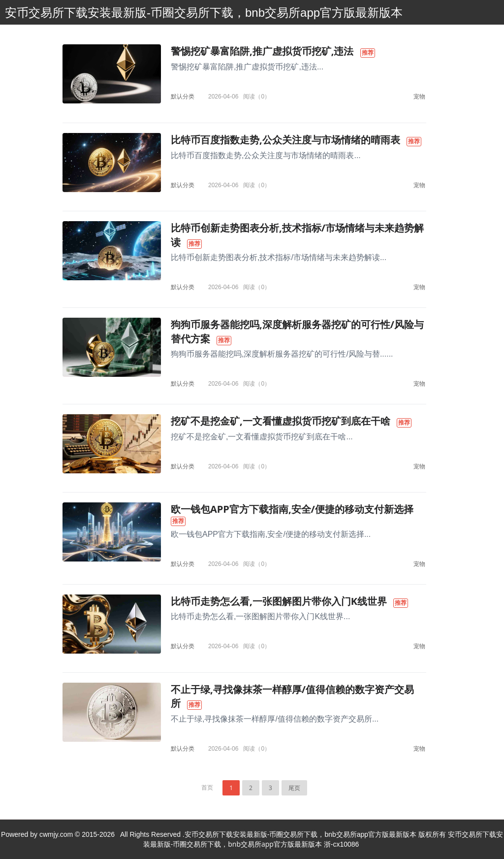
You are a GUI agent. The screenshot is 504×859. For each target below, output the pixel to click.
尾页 (294, 788)
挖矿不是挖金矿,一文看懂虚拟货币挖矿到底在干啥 (281, 421)
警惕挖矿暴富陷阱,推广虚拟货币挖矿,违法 (262, 51)
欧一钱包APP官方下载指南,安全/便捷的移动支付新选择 (292, 509)
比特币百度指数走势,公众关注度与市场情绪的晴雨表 (285, 140)
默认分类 (183, 96)
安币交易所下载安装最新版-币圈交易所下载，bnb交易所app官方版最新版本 (204, 13)
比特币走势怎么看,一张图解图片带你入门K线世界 (279, 601)
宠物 (419, 96)
